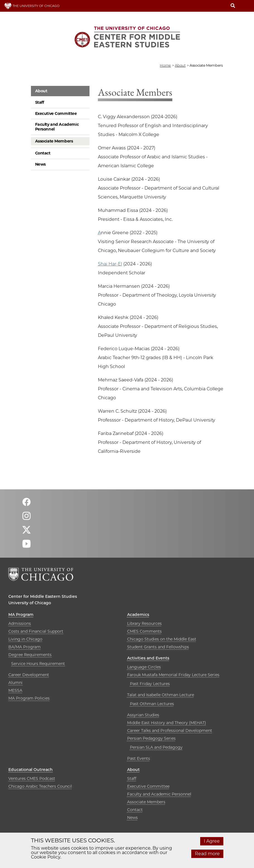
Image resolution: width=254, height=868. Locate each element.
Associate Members (54, 141)
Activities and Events (148, 658)
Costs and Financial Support (36, 631)
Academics (138, 615)
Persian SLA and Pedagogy (156, 747)
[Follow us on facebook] (26, 504)
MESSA (15, 690)
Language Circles (144, 667)
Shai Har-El (110, 264)
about (180, 65)
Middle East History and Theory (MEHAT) (167, 723)
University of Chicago (30, 603)
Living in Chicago (25, 639)
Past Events (139, 758)
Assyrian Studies (143, 715)
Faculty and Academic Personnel (57, 127)
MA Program (21, 615)
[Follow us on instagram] (26, 518)
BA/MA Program (25, 647)
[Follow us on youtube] (26, 546)
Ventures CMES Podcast (32, 778)
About (41, 91)
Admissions (20, 623)
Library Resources (144, 623)
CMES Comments (144, 631)
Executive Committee (56, 113)
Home (165, 65)
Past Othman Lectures (152, 704)
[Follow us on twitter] (26, 532)
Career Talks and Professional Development (170, 731)
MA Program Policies (29, 698)
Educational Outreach (31, 770)
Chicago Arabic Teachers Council (40, 786)
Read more (207, 854)
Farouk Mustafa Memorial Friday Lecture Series (173, 675)
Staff (40, 102)
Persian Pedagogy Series (151, 738)
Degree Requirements (30, 655)
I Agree (212, 841)
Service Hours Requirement (38, 664)
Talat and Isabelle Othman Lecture (161, 695)
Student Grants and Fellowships (158, 647)
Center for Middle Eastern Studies (43, 596)
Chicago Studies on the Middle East (162, 639)
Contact (43, 153)
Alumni (15, 683)
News (40, 164)
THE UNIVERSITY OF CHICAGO (32, 6)
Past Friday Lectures (150, 684)
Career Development (29, 675)
